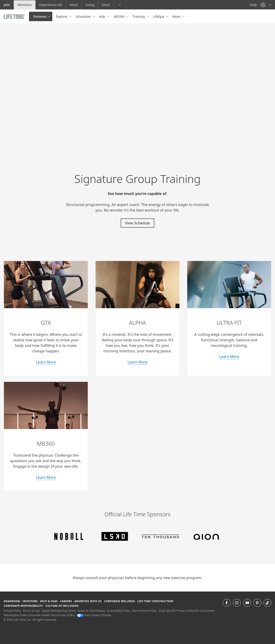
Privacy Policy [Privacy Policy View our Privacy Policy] (12, 611)
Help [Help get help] (253, 5)
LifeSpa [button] (159, 16)
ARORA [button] (119, 16)
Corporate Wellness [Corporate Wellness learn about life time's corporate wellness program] (120, 601)
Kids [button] (103, 16)
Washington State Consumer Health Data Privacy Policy (39, 615)
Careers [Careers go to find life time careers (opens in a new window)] (66, 601)
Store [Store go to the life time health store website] (106, 5)
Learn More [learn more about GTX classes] (46, 362)
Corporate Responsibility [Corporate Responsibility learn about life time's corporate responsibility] (23, 606)
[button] (266, 5)
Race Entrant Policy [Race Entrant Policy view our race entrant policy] (145, 611)
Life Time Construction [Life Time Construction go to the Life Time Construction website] (155, 601)
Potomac (40, 16)
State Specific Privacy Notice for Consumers (187, 611)
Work (74, 5)
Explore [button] (62, 16)
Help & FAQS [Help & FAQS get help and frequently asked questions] (49, 601)
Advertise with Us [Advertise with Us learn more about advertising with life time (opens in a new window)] (88, 601)
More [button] (177, 16)
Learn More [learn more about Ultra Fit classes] (229, 357)
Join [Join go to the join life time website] (7, 5)
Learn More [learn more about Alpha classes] (138, 362)
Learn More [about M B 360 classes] (46, 477)
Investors (30, 601)
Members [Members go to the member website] (25, 5)
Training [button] (139, 16)
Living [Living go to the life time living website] (90, 5)
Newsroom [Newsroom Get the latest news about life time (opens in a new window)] (12, 601)
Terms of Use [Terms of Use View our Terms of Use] (31, 611)
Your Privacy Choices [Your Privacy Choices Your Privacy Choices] (94, 615)
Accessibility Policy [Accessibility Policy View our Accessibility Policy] (118, 611)
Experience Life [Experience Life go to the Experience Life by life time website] (51, 5)
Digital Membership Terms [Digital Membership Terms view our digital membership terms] (59, 611)
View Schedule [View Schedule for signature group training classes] (137, 223)
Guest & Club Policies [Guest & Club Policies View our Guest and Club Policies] (91, 611)
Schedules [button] (84, 16)
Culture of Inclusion (62, 606)
